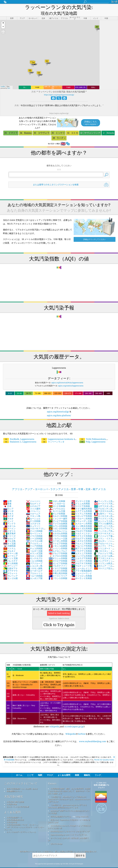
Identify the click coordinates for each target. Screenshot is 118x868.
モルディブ (33, 498)
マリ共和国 (10, 557)
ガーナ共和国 (57, 500)
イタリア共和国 (58, 562)
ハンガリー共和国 (82, 555)
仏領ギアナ (10, 562)
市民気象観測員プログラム (61, 810)
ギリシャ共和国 (58, 552)
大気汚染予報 (12, 816)
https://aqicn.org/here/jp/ (59, 107)
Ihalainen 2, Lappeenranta (20, 436)
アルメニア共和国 (82, 537)
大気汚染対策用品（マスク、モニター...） (23, 819)
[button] (3, 17)
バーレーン (33, 505)
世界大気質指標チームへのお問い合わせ (22, 783)
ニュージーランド (82, 567)
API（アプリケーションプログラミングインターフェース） (24, 822)
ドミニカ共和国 (81, 498)
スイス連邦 (33, 503)
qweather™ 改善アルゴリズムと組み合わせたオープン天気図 (69, 806)
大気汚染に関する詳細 (15, 796)
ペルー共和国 (34, 570)
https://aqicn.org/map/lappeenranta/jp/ (59, 89)
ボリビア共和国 (58, 555)
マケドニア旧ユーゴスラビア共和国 (104, 564)
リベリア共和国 (81, 500)
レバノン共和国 (58, 542)
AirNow (82, 728)
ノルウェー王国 (58, 532)
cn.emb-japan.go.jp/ (74, 720)
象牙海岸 (9, 527)
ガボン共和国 (57, 495)
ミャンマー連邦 (58, 513)
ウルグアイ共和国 (82, 532)
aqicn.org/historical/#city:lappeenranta (67, 377)
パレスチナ (10, 555)
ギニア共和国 (57, 508)
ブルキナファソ (58, 560)
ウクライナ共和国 (82, 530)
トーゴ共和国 (34, 532)
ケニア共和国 (34, 540)
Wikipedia (71, 728)
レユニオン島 (34, 560)
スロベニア (33, 508)
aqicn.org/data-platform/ (59, 409)
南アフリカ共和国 (82, 542)
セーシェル (33, 513)
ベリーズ (9, 530)
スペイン (9, 522)
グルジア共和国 (58, 547)
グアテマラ (10, 565)
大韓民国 (9, 540)
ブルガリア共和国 (82, 525)
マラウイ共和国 (58, 530)
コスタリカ (33, 518)
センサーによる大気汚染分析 (18, 801)
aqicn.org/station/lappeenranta (71, 380)
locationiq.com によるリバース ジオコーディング (70, 825)
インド (8, 515)
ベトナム (9, 542)
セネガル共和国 (58, 527)
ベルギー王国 (34, 545)
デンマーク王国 (81, 495)
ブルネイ (9, 545)
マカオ (8, 513)
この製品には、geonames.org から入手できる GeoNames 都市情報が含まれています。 (67, 800)
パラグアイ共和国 (82, 545)
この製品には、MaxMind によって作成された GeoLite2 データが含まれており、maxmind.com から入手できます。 (69, 793)
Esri (9, 82)
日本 (7, 500)
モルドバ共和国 (58, 510)
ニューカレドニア (82, 562)
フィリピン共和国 (82, 570)
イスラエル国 (34, 535)
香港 (7, 498)
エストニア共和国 (82, 547)
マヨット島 (33, 510)
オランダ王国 (34, 547)
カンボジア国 (34, 572)
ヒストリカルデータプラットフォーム (21, 826)
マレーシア (10, 570)
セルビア (9, 532)
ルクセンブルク (58, 545)
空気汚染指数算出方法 (15, 814)
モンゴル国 (10, 572)
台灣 (7, 495)
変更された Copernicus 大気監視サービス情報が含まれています (69, 815)
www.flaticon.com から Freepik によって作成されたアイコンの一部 (69, 821)
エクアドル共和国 (82, 505)
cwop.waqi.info (82, 810)
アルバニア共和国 (82, 540)
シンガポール (57, 498)
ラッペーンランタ (53, 436)
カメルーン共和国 (82, 518)
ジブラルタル (57, 503)
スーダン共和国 (58, 535)
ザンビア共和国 (58, 515)
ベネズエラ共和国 (82, 535)
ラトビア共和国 (58, 537)
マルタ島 (9, 535)
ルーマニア (10, 550)
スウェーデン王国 (82, 515)
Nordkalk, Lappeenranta (19, 433)
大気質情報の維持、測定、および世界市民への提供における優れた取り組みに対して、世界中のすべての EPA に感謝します (69, 785)
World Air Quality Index (104, 754)
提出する (80, 849)
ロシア (8, 503)
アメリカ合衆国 (58, 518)
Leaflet (3, 81)
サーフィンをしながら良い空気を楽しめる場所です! (68, 833)
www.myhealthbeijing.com (93, 735)
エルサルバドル (58, 525)
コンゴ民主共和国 (82, 520)
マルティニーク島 (82, 560)
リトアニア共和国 (82, 508)
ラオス (8, 508)
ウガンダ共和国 (58, 522)
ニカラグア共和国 (82, 552)
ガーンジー (10, 560)
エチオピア (33, 500)
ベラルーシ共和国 (82, 513)
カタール (9, 520)
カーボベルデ (34, 565)
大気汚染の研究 (13, 790)
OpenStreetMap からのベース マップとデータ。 (69, 829)
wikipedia (54, 720)
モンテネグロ (34, 552)
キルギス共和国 (58, 565)
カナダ (8, 510)
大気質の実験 (12, 798)
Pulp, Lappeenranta (92, 436)
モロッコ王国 (34, 550)
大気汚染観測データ (14, 811)
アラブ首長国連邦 (82, 565)
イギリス (9, 525)
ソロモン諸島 (34, 562)
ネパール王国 (57, 505)
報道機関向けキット (14, 785)
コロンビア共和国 (82, 510)
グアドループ (34, 557)
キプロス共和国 (58, 550)
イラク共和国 (34, 530)
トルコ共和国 (34, 555)
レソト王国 (10, 552)
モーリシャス (34, 527)
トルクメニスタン (82, 527)
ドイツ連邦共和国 (82, 503)
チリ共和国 (33, 515)
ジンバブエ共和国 (82, 550)
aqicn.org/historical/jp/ (58, 406)
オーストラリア (58, 570)
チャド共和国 (34, 525)
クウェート (10, 567)
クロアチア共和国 (82, 557)
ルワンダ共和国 (58, 520)
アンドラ (9, 518)
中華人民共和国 (58, 567)
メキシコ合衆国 (58, 540)
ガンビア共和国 (58, 557)
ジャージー (33, 495)
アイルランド (34, 537)
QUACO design (56, 838)
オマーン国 (10, 547)
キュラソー (33, 520)
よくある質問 (12, 806)
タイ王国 (9, 537)
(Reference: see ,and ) (59, 689)
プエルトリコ (34, 567)
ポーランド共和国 (82, 572)
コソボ (8, 505)
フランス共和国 (58, 572)
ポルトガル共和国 (82, 522)
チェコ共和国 (34, 542)
